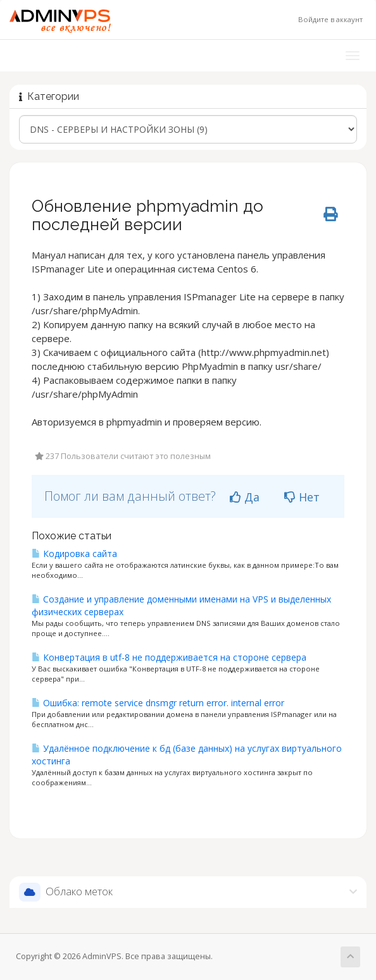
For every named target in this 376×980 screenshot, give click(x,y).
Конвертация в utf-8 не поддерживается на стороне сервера (169, 657)
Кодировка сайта (74, 554)
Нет (302, 497)
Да (245, 497)
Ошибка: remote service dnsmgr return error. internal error (158, 703)
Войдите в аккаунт (330, 19)
